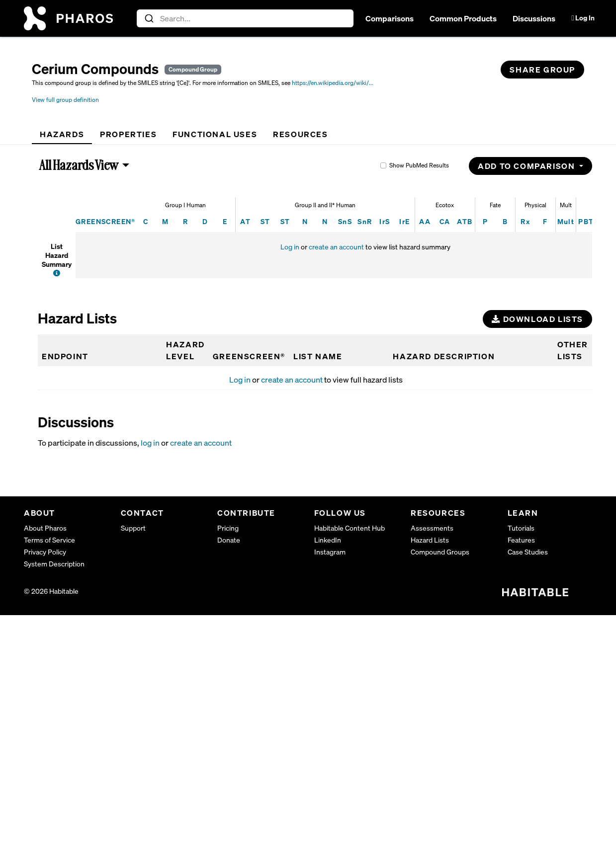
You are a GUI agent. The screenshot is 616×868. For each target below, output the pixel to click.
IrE (404, 221)
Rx (525, 221)
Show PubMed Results (419, 165)
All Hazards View (79, 165)
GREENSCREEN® (106, 221)
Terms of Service (49, 540)
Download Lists (537, 319)
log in (150, 443)
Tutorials (521, 528)
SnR (365, 221)
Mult (566, 221)
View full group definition (65, 100)
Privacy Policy (45, 552)
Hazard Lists (430, 540)
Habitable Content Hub (350, 528)
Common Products (463, 18)
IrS (385, 221)
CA (445, 221)
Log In (583, 18)
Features (521, 540)
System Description (54, 564)
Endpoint (65, 356)
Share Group (542, 70)
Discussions (534, 18)
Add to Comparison (528, 166)
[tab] (62, 134)
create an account (336, 247)
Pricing (228, 528)
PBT (586, 221)
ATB (465, 221)
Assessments (432, 528)
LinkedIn (328, 540)
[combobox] (245, 18)
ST (265, 221)
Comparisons (390, 18)
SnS (345, 221)
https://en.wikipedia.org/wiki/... (333, 83)
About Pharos (45, 528)
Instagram (330, 552)
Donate (229, 540)
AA (425, 221)
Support (133, 528)
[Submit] (148, 18)
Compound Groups (440, 552)
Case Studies (528, 552)
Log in (290, 247)
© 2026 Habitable (51, 591)
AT (245, 221)
